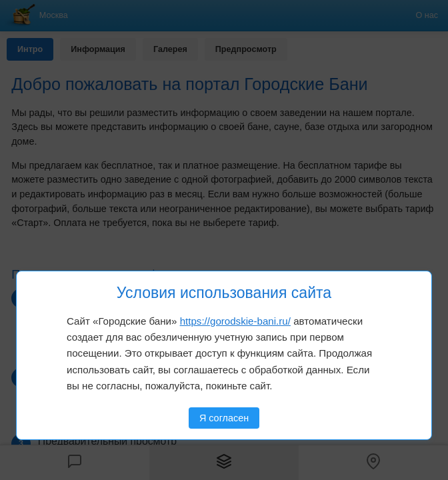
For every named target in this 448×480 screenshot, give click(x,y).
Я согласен (224, 418)
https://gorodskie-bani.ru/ (235, 321)
